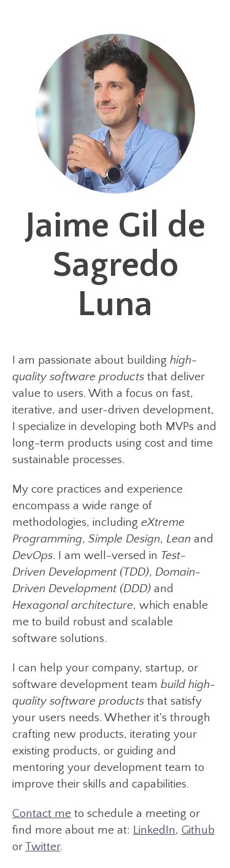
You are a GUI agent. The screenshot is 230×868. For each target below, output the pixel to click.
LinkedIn (154, 830)
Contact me (42, 814)
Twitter (43, 847)
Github (198, 830)
